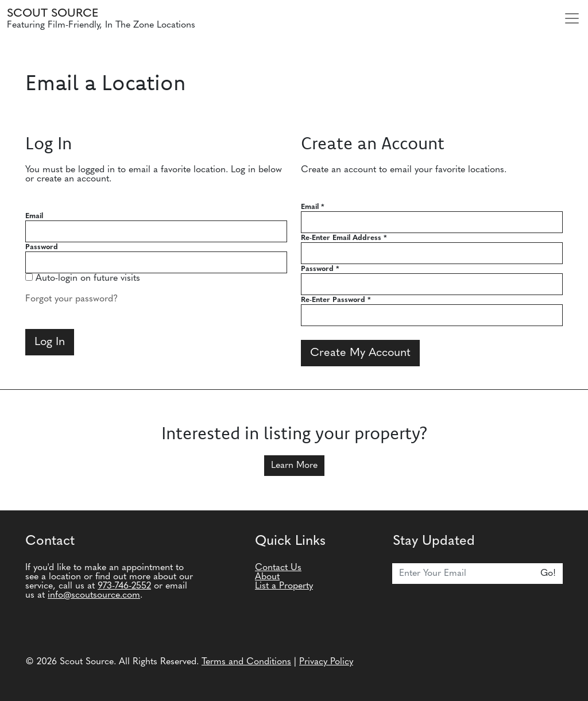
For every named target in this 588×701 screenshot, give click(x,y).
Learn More (294, 466)
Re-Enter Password (336, 300)
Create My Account (360, 353)
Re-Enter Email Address (344, 238)
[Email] (463, 574)
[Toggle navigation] (572, 18)
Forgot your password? (71, 299)
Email (34, 216)
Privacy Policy (326, 662)
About (267, 577)
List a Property (284, 586)
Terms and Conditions (246, 662)
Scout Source (53, 14)
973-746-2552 (124, 586)
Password (42, 247)
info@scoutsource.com (94, 595)
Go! (548, 574)
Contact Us (278, 568)
